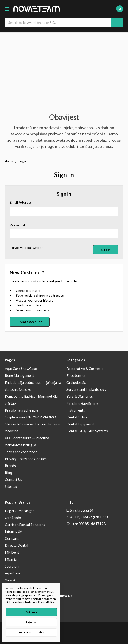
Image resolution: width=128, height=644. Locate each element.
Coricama (12, 538)
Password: (18, 225)
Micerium (12, 559)
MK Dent (12, 552)
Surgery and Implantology (86, 389)
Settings (31, 612)
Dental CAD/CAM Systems (87, 431)
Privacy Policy (46, 602)
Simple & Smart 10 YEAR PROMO (30, 417)
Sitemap (11, 486)
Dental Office (77, 417)
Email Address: (21, 202)
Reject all (31, 622)
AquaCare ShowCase (21, 369)
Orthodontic (76, 382)
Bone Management (19, 375)
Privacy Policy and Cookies (26, 459)
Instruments (76, 410)
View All (11, 580)
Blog (9, 473)
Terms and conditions (21, 452)
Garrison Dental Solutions (25, 525)
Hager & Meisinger (19, 511)
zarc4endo (13, 518)
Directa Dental (16, 545)
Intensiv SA (14, 531)
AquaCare (12, 573)
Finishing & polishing (82, 403)
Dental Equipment (80, 424)
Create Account (30, 322)
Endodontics (76, 375)
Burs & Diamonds (80, 396)
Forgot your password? (26, 248)
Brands (10, 466)
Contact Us (13, 479)
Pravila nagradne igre (22, 410)
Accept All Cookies (31, 632)
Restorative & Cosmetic (85, 369)
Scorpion (12, 566)
